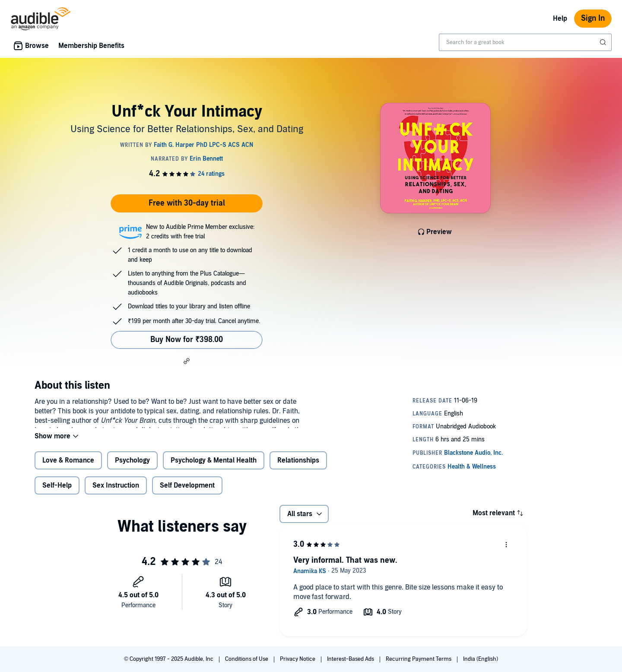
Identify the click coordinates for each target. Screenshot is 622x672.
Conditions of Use (247, 659)
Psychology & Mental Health (214, 467)
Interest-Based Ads (351, 659)
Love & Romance (68, 467)
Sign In (593, 18)
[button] (187, 361)
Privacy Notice (298, 659)
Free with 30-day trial (187, 203)
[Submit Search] (604, 42)
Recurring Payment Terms (419, 659)
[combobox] (525, 42)
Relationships (298, 467)
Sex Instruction (116, 492)
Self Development (187, 492)
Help (560, 19)
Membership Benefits (91, 46)
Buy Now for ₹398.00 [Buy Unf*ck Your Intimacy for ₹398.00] (187, 340)
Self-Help (57, 492)
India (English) (481, 659)
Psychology (132, 467)
